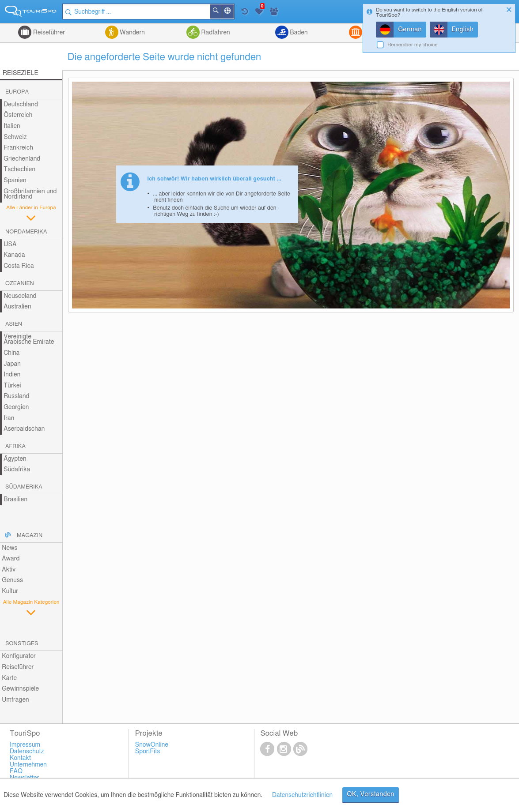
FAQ (16, 771)
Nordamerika (26, 232)
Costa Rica (19, 266)
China (11, 353)
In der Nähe (233, 12)
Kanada (14, 255)
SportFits (148, 752)
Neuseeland (20, 296)
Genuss (12, 580)
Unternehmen (28, 765)
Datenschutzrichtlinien (302, 795)
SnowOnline (152, 745)
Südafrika (17, 470)
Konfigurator (19, 656)
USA (10, 244)
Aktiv (9, 570)
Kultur (10, 591)
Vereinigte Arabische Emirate (29, 340)
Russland (16, 396)
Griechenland (22, 159)
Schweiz (15, 137)
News (9, 548)
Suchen (221, 11)
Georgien (16, 407)
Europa (17, 92)
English (463, 30)
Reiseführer (48, 33)
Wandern (132, 33)
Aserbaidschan (24, 429)
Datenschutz (27, 752)
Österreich (18, 115)
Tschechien (19, 169)
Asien (14, 324)
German (410, 30)
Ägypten (15, 459)
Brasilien (15, 500)
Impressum (25, 745)
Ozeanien (20, 284)
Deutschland (21, 105)
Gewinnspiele (20, 689)
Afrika (15, 446)
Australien (17, 307)
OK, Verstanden (371, 794)
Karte (9, 678)
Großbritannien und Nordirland (30, 194)
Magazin (30, 536)
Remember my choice (413, 45)
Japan (12, 364)
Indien (12, 375)
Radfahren (215, 33)
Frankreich (18, 148)
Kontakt (20, 758)
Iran (9, 418)
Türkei (12, 386)
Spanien (15, 180)
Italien (12, 126)
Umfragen (15, 700)
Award (11, 559)
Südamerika (24, 487)
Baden (298, 33)
